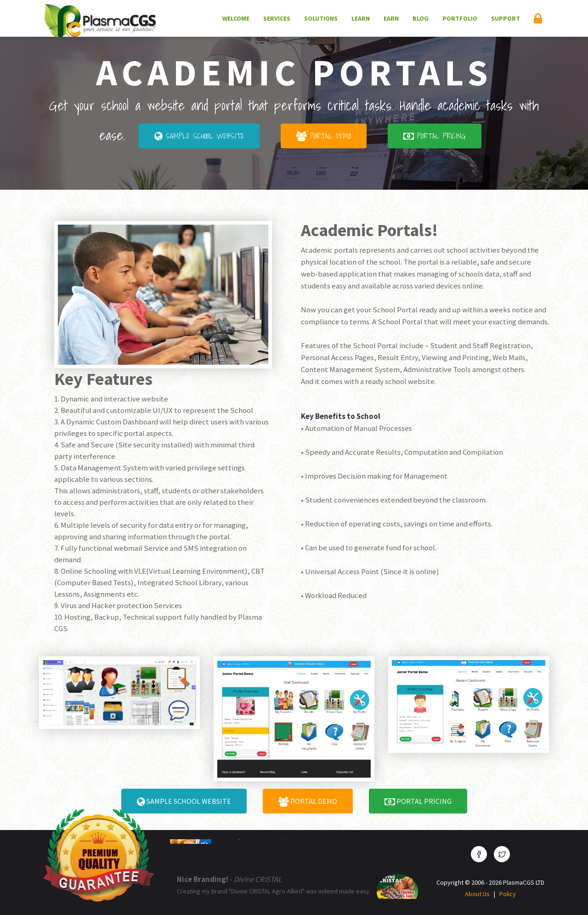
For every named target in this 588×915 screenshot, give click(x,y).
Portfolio (460, 18)
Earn (391, 18)
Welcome (236, 18)
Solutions (321, 18)
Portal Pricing (435, 136)
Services (277, 18)
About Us (477, 894)
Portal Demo (324, 136)
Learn (361, 18)
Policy (508, 894)
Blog (421, 18)
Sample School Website (199, 136)
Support (506, 18)
